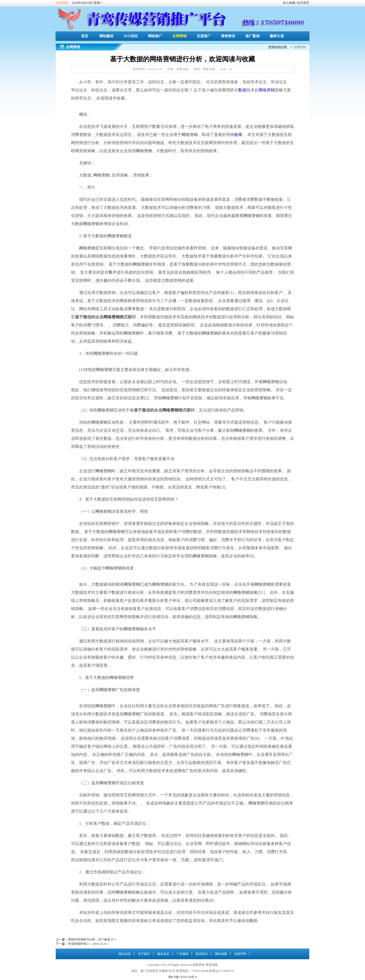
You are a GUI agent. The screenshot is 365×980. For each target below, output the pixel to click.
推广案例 (252, 36)
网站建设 (106, 36)
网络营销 (190, 135)
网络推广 (155, 36)
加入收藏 (289, 3)
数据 (242, 90)
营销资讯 (228, 36)
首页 (85, 36)
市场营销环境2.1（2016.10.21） (89, 944)
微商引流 (277, 36)
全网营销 (179, 36)
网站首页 (125, 954)
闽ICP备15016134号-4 (183, 977)
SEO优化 (131, 36)
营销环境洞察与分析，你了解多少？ (92, 939)
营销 (271, 90)
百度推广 (204, 36)
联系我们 (202, 954)
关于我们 (144, 954)
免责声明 (240, 954)
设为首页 (303, 3)
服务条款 (163, 954)
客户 (113, 272)
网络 (263, 90)
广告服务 (182, 954)
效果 (238, 135)
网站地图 (221, 954)
